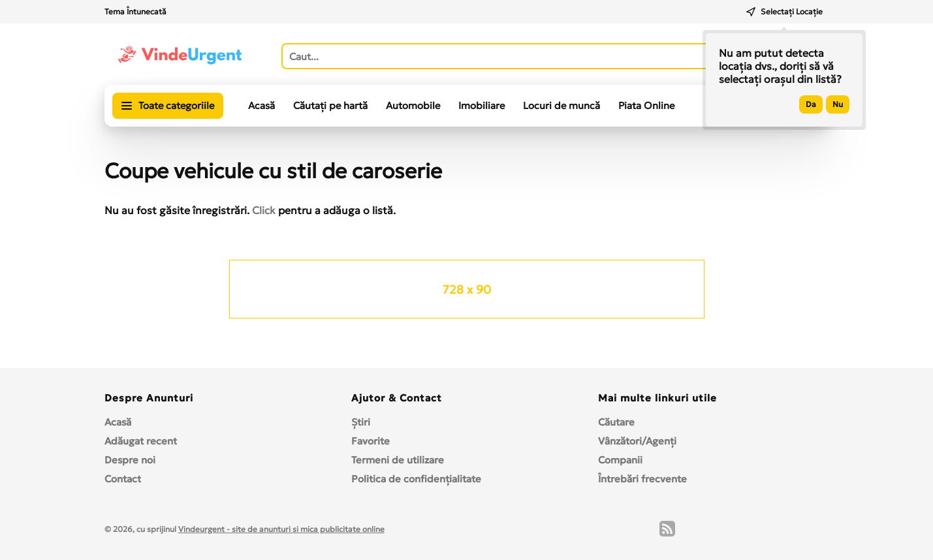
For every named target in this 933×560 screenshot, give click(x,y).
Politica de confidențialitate (416, 479)
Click (264, 210)
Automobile (413, 105)
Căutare (616, 422)
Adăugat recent (141, 441)
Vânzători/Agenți (637, 441)
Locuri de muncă (561, 105)
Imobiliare (482, 105)
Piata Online (646, 105)
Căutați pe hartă (330, 105)
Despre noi (130, 460)
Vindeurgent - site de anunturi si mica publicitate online (281, 529)
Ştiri (361, 422)
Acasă (261, 105)
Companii (620, 460)
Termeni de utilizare (398, 460)
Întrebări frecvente (642, 479)
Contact (123, 479)
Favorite (371, 441)
